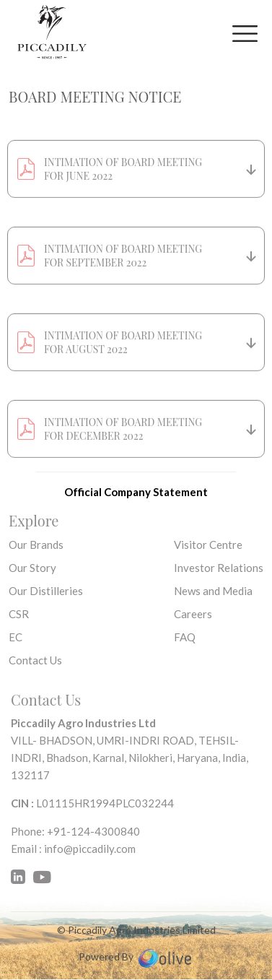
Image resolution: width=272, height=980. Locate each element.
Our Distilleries (46, 591)
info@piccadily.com (90, 849)
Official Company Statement (136, 492)
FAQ (185, 637)
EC (16, 637)
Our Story (32, 568)
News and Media (213, 591)
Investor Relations (219, 568)
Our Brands (36, 545)
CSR (19, 614)
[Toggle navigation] (245, 34)
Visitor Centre (208, 545)
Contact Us (35, 660)
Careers (193, 614)
